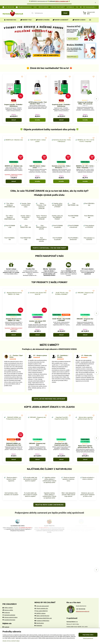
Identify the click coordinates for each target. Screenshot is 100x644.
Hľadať (65, 13)
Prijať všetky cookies (88, 635)
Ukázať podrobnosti (88, 638)
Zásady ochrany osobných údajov (11, 641)
